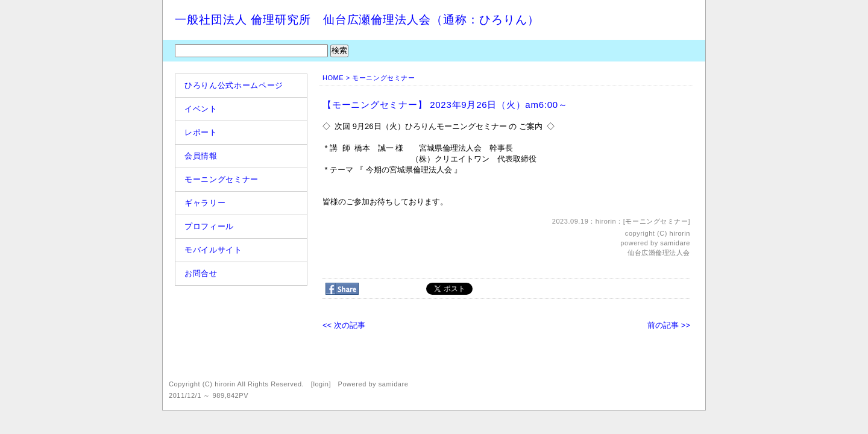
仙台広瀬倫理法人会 (659, 253)
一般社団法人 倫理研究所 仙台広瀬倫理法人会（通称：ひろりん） (357, 20)
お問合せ (201, 273)
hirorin (680, 233)
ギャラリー (205, 203)
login (321, 384)
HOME (333, 78)
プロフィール (209, 226)
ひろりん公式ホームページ (234, 85)
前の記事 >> (669, 325)
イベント (201, 109)
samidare (675, 243)
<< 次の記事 (344, 325)
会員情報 (201, 156)
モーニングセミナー (222, 179)
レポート (201, 132)
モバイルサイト (213, 250)
